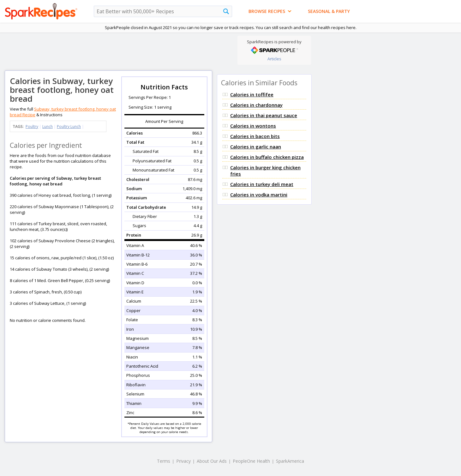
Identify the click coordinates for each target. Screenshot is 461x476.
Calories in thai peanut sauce (264, 115)
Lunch (48, 127)
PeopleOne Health (251, 461)
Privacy (183, 461)
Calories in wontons (253, 126)
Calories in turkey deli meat (262, 184)
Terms (164, 461)
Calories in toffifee (252, 94)
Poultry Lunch (69, 127)
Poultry (32, 127)
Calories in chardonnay (256, 105)
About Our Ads (212, 461)
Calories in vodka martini (259, 195)
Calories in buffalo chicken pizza (267, 157)
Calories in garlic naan (256, 147)
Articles (274, 59)
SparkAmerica (290, 461)
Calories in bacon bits (255, 136)
